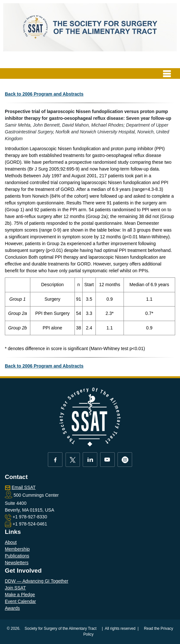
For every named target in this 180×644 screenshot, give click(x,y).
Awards (12, 608)
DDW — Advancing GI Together (37, 581)
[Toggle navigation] (167, 73)
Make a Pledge (20, 595)
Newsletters (17, 563)
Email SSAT (24, 487)
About (11, 542)
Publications (17, 556)
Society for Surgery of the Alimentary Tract (60, 628)
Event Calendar (20, 601)
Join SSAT (15, 588)
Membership (17, 549)
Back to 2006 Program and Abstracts (44, 94)
